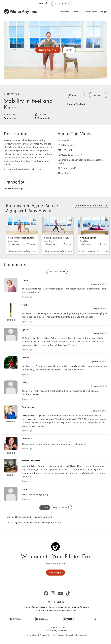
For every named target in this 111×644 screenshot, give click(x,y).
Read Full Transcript (14, 188)
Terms (52, 607)
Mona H (26, 489)
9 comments (44, 118)
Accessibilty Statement (57, 630)
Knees (68, 173)
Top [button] (45, 507)
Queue (96, 95)
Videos (76, 11)
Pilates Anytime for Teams (77, 607)
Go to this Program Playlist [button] (92, 205)
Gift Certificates (31, 607)
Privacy (43, 607)
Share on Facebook (76, 104)
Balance (100, 160)
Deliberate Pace (68, 145)
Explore (60, 607)
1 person (94, 361)
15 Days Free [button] (62, 3)
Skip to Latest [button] (57, 271)
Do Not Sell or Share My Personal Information (56, 610)
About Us (64, 11)
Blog (61, 602)
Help (52, 602)
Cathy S (26, 382)
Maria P (25, 305)
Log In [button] (69, 50)
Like (72, 95)
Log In (104, 11)
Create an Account (32, 522)
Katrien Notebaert (31, 461)
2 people (95, 333)
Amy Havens (10, 118)
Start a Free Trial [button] (48, 50)
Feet (61, 173)
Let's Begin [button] (55, 573)
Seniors (64, 160)
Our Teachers (90, 11)
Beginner (65, 140)
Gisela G (26, 358)
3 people (95, 284)
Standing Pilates (87, 160)
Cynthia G (27, 329)
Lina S (25, 280)
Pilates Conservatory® (71, 155)
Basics (61, 163)
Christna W (27, 438)
